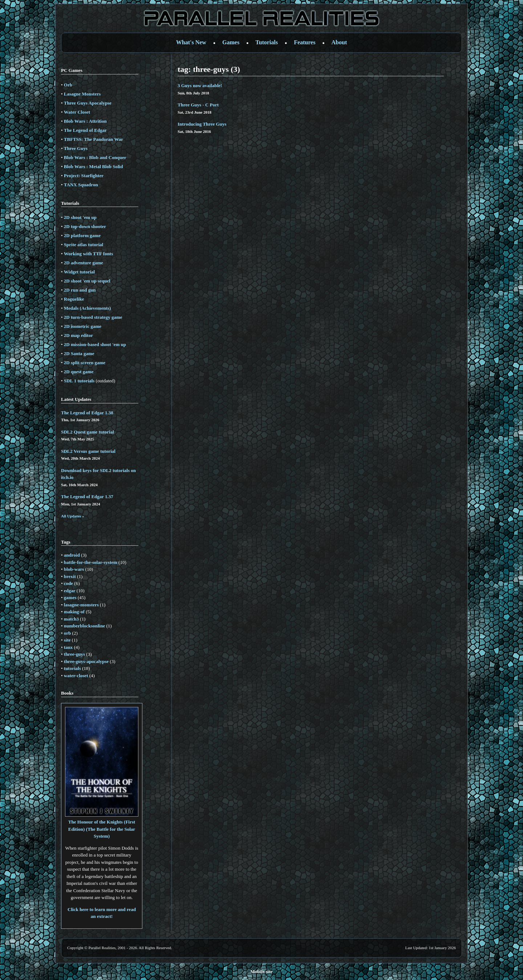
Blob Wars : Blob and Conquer (95, 157)
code (68, 583)
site (67, 640)
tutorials (72, 668)
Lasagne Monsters (82, 94)
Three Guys (76, 148)
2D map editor (78, 335)
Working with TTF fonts (88, 254)
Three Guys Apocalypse (88, 103)
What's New (191, 42)
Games (231, 42)
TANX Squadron (81, 185)
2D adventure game (84, 263)
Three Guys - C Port (198, 105)
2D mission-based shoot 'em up (95, 344)
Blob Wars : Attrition (85, 121)
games (70, 597)
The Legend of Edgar (85, 130)
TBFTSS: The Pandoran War (94, 139)
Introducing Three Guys (202, 124)
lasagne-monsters (81, 605)
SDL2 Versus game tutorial (88, 451)
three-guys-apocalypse (86, 661)
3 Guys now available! (200, 86)
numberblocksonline (84, 626)
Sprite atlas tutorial (84, 245)
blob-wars (74, 569)
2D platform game (82, 235)
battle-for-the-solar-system (91, 562)
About (339, 42)
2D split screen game (85, 363)
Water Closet (77, 112)
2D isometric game (83, 326)
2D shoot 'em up (80, 217)
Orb (68, 85)
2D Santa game (79, 353)
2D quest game (79, 372)
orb (68, 633)
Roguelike (74, 299)
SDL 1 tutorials (79, 381)
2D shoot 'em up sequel (87, 281)
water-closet (76, 676)
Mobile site (261, 971)
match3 (71, 619)
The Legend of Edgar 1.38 (87, 413)
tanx (68, 647)
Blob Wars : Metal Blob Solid (94, 166)
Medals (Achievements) (88, 308)
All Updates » (73, 516)
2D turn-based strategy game (93, 317)
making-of (74, 612)
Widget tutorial (79, 272)
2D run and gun (80, 290)
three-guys (74, 654)
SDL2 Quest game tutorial (88, 432)
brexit (70, 576)
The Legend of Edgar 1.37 (87, 497)
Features (305, 42)
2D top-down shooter (85, 226)
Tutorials (267, 42)
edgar (70, 591)
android (72, 555)
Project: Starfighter (84, 176)
